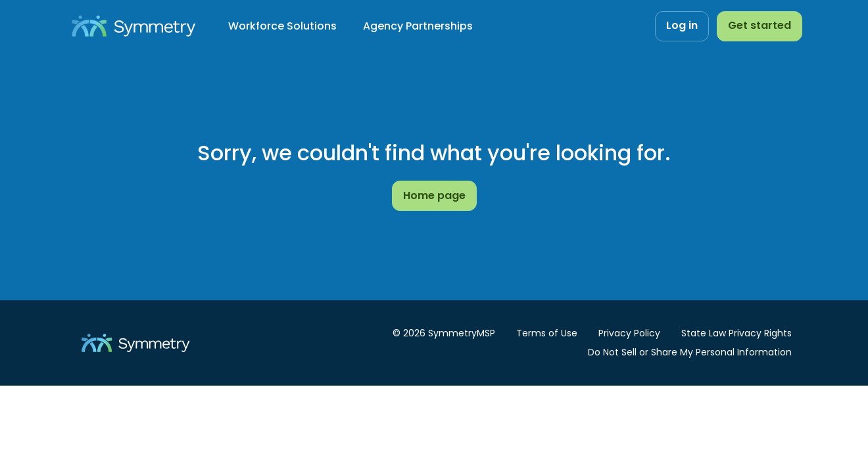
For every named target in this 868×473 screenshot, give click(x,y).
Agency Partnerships (418, 26)
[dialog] (177, 369)
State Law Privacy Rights (736, 333)
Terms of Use (547, 333)
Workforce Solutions (282, 26)
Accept (320, 300)
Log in (682, 25)
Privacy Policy (203, 410)
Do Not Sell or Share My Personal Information (690, 352)
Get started (759, 25)
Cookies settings (74, 426)
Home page (434, 195)
